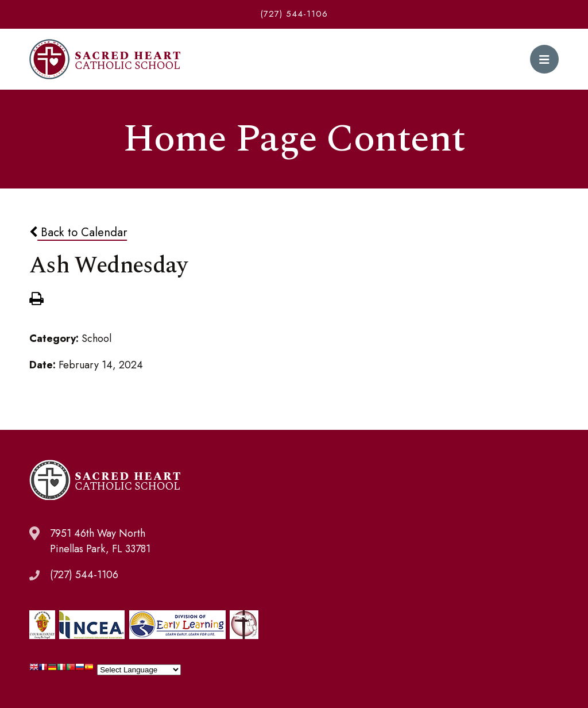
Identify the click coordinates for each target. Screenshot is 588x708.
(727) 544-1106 (294, 14)
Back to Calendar (78, 232)
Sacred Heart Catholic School (105, 59)
